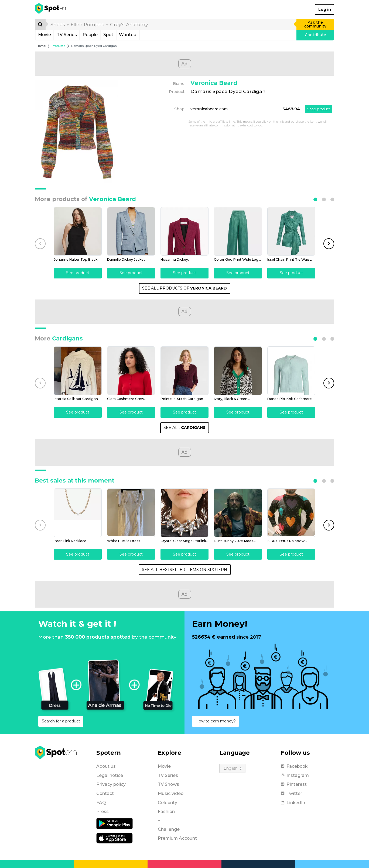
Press (102, 812)
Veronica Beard (214, 83)
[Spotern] (52, 9)
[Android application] (115, 823)
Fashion (166, 812)
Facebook (294, 766)
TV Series (67, 35)
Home (41, 46)
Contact (105, 793)
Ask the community (315, 24)
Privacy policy (111, 784)
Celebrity (168, 803)
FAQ (101, 803)
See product (78, 273)
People (90, 35)
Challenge (169, 829)
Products (58, 46)
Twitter (291, 793)
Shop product (319, 109)
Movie (45, 35)
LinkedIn (293, 803)
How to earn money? (216, 721)
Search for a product (61, 721)
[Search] (40, 24)
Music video (171, 793)
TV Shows (168, 784)
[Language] (232, 768)
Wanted (128, 35)
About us (106, 766)
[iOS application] (115, 838)
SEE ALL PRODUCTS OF (184, 288)
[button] (315, 199)
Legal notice (110, 775)
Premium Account (177, 838)
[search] (171, 24)
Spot (108, 35)
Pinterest (294, 784)
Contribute (315, 35)
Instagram (295, 775)
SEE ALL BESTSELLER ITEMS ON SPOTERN (184, 570)
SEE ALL (184, 428)
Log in (325, 9)
